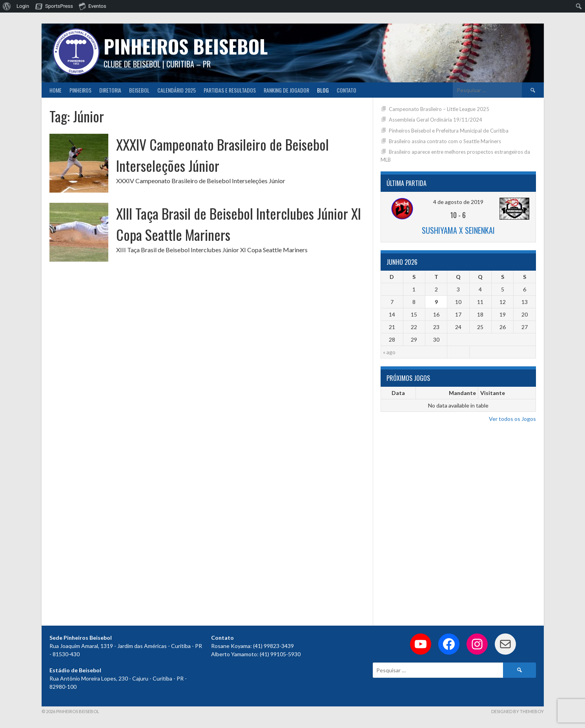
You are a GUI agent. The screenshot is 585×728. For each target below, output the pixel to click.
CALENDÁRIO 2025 (177, 90)
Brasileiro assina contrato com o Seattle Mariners (445, 141)
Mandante (462, 393)
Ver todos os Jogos (512, 419)
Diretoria (110, 90)
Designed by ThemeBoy (518, 711)
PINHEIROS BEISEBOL (186, 46)
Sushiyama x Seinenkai (458, 230)
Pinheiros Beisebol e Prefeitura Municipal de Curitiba (449, 131)
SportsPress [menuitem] (59, 6)
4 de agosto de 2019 (458, 202)
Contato (346, 90)
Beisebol (139, 90)
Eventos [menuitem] (93, 6)
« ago (389, 352)
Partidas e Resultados (230, 90)
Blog (323, 90)
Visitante (493, 393)
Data (398, 393)
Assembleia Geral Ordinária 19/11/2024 (436, 120)
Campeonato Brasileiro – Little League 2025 (439, 109)
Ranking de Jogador (286, 90)
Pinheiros (80, 90)
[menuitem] (7, 6)
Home (56, 90)
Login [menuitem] (23, 6)
